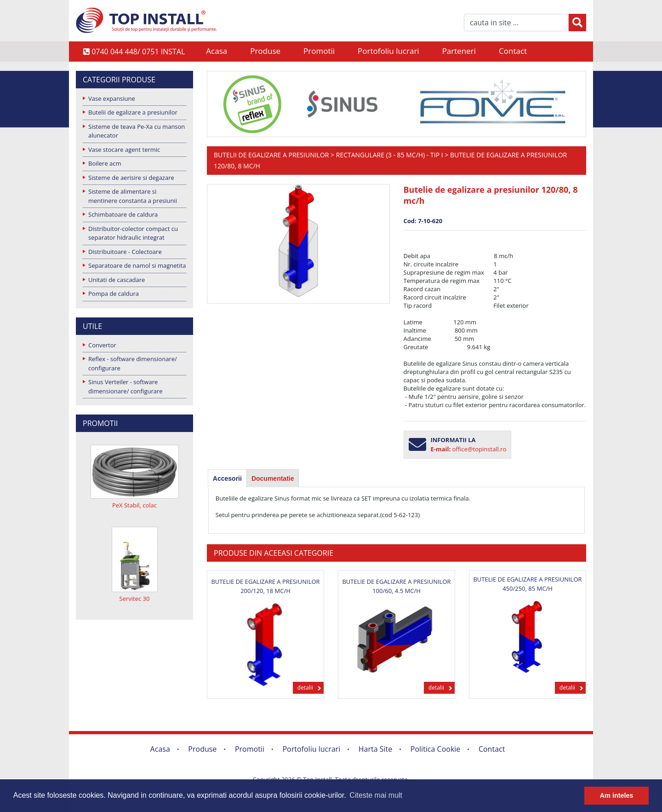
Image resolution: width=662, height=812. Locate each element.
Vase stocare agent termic (124, 150)
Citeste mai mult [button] (376, 795)
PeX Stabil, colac (134, 505)
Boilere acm (105, 163)
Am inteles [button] (617, 795)
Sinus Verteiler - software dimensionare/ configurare (126, 386)
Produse (265, 51)
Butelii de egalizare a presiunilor (133, 112)
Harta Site (375, 749)
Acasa (217, 51)
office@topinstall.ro (479, 449)
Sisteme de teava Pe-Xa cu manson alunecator (137, 131)
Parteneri (459, 51)
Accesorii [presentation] (227, 478)
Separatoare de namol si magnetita (137, 265)
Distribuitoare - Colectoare (125, 252)
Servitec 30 (135, 599)
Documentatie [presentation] (273, 478)
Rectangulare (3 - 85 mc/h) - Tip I (390, 155)
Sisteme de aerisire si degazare (131, 178)
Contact (513, 51)
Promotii (319, 51)
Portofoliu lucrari (388, 51)
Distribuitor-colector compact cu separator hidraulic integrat (133, 233)
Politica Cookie (436, 749)
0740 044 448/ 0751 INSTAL (134, 52)
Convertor (102, 345)
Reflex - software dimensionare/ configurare (133, 363)
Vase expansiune (112, 98)
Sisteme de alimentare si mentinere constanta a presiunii (133, 196)
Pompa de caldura (114, 294)
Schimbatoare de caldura (123, 214)
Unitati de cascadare (117, 280)
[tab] (227, 478)
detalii (305, 688)
